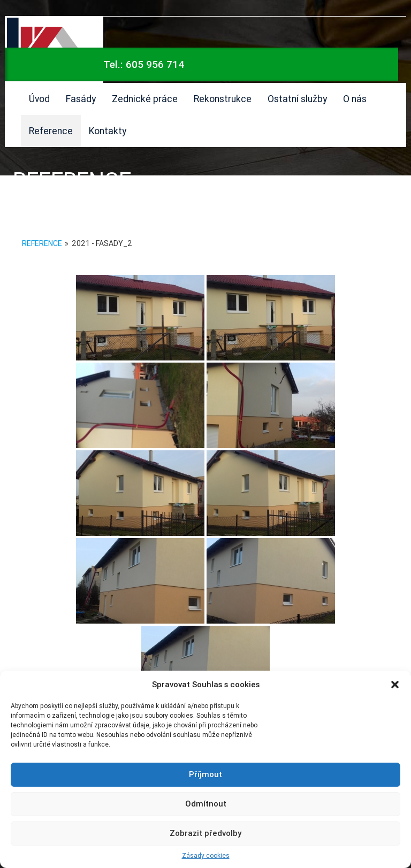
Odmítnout (206, 804)
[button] (395, 685)
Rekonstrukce (223, 99)
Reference (51, 131)
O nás (355, 99)
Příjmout (205, 774)
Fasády (81, 99)
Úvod (39, 99)
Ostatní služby (297, 99)
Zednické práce (145, 99)
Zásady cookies (206, 855)
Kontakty (108, 131)
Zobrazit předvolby (205, 833)
